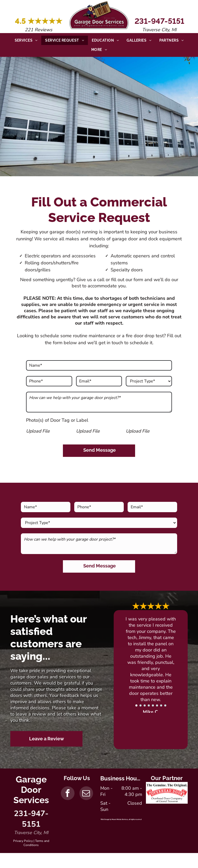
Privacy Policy (23, 841)
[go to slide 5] (153, 705)
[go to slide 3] (145, 705)
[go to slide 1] (136, 705)
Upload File (38, 431)
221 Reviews (39, 30)
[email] (86, 794)
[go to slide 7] (161, 705)
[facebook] (68, 794)
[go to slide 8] (165, 705)
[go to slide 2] (141, 705)
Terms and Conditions (36, 843)
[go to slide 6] (157, 705)
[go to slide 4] (149, 705)
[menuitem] (26, 40)
